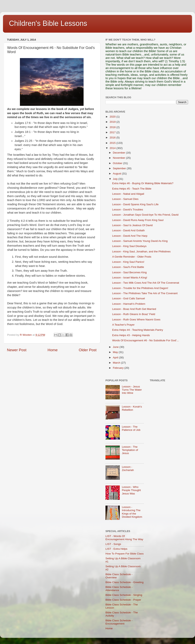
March (117, 363)
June (116, 347)
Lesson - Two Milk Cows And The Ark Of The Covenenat (146, 283)
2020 (113, 117)
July (116, 179)
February (119, 368)
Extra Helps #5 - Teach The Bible (132, 189)
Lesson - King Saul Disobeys (129, 246)
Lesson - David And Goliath (129, 230)
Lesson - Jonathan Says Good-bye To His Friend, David (145, 215)
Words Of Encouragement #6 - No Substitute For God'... (146, 340)
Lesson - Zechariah (128, 468)
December (119, 153)
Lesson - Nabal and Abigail (128, 194)
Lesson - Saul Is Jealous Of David (132, 225)
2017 (113, 132)
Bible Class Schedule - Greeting (124, 582)
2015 (113, 143)
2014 (113, 148)
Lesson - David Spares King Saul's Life (135, 204)
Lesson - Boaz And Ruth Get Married (134, 309)
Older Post (88, 350)
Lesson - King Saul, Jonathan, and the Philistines (141, 251)
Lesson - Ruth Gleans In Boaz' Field (134, 314)
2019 (113, 122)
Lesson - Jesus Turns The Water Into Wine (132, 390)
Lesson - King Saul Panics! (128, 262)
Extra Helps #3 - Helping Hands (131, 335)
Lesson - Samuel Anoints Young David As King (140, 241)
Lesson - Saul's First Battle (128, 267)
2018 (113, 127)
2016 (113, 138)
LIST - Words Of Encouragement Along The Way (124, 538)
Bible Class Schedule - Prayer (123, 600)
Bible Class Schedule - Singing (124, 595)
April (116, 358)
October (118, 163)
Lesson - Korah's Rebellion (132, 408)
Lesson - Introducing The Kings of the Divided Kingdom (132, 512)
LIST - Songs (113, 544)
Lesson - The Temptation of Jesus (130, 450)
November (119, 158)
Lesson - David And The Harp (130, 236)
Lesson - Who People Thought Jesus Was (131, 490)
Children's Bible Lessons (48, 23)
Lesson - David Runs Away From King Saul (138, 220)
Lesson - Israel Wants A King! (130, 278)
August (117, 174)
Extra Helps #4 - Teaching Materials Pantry (138, 330)
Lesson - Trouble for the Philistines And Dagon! (140, 288)
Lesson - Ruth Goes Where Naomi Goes (136, 320)
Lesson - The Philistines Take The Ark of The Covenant (145, 293)
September (120, 168)
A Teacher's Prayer (123, 325)
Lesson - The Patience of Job (131, 428)
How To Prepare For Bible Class (125, 554)
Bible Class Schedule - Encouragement (119, 622)
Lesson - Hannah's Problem (129, 304)
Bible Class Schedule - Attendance (119, 589)
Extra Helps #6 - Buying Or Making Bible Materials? (143, 183)
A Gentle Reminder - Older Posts (132, 257)
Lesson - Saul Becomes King (129, 272)
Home (53, 350)
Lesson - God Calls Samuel (129, 298)
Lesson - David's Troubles (128, 210)
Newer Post (17, 350)
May (116, 352)
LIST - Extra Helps (116, 549)
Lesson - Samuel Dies (125, 199)
